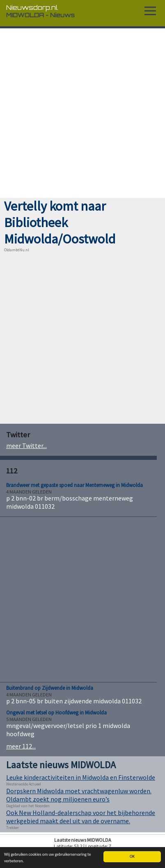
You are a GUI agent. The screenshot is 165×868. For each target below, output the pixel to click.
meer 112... (21, 746)
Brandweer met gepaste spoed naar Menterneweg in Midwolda (74, 485)
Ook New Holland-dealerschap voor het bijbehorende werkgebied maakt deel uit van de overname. (81, 817)
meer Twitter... (26, 445)
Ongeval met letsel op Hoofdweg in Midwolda (56, 713)
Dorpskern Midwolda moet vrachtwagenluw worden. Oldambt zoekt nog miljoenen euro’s (79, 795)
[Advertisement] (82, 113)
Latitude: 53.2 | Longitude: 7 (82, 846)
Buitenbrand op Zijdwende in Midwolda (50, 688)
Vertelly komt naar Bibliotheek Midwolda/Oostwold (60, 223)
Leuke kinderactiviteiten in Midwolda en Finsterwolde (81, 777)
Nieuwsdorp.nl (32, 7)
